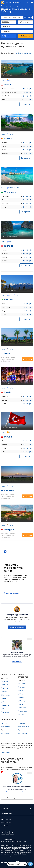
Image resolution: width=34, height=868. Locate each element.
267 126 (27, 150)
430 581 (27, 207)
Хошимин (5, 153)
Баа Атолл (5, 203)
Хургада (23, 701)
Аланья (4, 444)
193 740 (27, 404)
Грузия (5, 702)
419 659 (27, 200)
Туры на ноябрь (23, 733)
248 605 (27, 153)
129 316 (27, 441)
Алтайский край (7, 96)
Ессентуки (5, 100)
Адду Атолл (6, 196)
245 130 (27, 146)
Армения (9, 490)
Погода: (7, 80)
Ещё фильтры (6, 36)
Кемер (4, 448)
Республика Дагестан (9, 92)
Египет (8, 353)
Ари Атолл (5, 200)
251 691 (27, 143)
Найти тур (28, 359)
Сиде (4, 452)
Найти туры (25, 36)
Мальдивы (10, 192)
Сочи (22, 704)
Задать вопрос (17, 661)
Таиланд (9, 246)
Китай (7, 392)
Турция (8, 437)
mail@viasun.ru (6, 825)
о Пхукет (5, 254)
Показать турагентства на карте (17, 798)
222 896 (27, 397)
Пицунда (5, 311)
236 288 (27, 261)
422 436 (27, 196)
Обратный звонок (7, 823)
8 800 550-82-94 (6, 820)
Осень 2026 (22, 723)
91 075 (28, 307)
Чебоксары (18, 2)
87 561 (28, 100)
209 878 (27, 400)
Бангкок (5, 261)
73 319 (28, 304)
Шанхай (5, 400)
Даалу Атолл (6, 207)
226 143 (27, 89)
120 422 (27, 448)
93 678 (28, 92)
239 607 (27, 257)
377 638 (27, 203)
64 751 (28, 311)
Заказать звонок (11, 792)
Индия (5, 709)
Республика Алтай (8, 89)
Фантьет (5, 143)
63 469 (28, 315)
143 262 (27, 452)
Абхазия (8, 299)
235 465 (27, 250)
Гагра (4, 304)
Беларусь (9, 529)
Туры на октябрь (23, 730)
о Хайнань (5, 396)
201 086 (27, 254)
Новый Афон (6, 307)
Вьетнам (9, 138)
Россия (8, 85)
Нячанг (4, 146)
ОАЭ (5, 698)
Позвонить (25, 792)
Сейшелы (6, 705)
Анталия (5, 441)
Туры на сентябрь (24, 726)
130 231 (27, 444)
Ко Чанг (4, 257)
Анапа (22, 715)
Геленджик (24, 711)
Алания (23, 687)
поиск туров (5, 752)
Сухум (4, 314)
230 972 (27, 96)
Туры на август (6, 733)
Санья (4, 404)
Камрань (5, 150)
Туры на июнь (5, 726)
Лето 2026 (4, 723)
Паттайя (5, 250)
